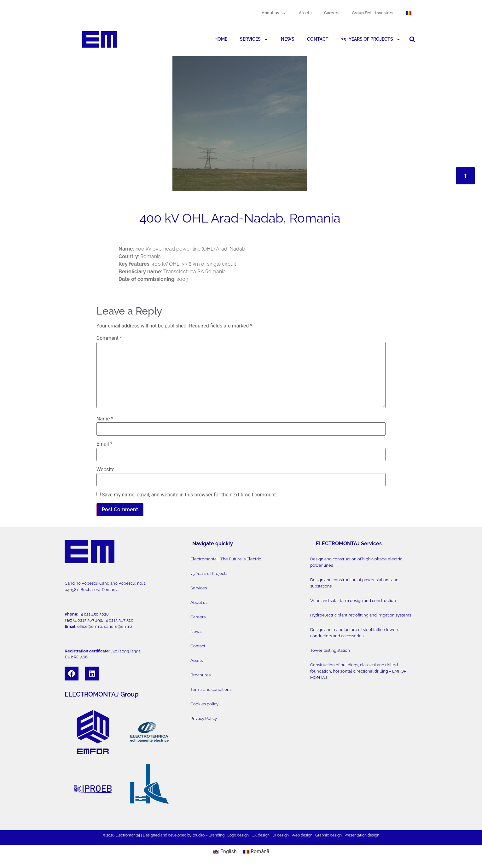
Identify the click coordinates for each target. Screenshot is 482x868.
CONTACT (318, 39)
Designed (151, 835)
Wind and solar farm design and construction (353, 601)
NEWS (288, 39)
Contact (198, 646)
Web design (302, 835)
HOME (221, 39)
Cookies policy (204, 704)
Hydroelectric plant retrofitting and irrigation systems (361, 615)
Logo (232, 835)
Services (199, 588)
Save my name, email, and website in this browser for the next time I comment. (190, 495)
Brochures (200, 675)
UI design (281, 835)
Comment (109, 338)
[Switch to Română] (256, 852)
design (243, 835)
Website (105, 470)
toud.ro (199, 835)
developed (177, 835)
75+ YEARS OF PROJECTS (371, 39)
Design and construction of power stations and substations (354, 583)
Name (105, 419)
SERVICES (254, 39)
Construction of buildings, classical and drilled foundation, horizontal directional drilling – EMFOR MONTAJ (358, 671)
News (196, 631)
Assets (305, 13)
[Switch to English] (225, 852)
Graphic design (328, 835)
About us (274, 13)
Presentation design (362, 835)
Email (104, 444)
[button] (412, 39)
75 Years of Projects (209, 573)
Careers (332, 13)
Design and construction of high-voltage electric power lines (356, 562)
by (189, 835)
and (164, 835)
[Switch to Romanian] (409, 13)
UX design (261, 835)
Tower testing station (330, 650)
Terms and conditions (211, 689)
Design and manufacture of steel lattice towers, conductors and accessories (355, 633)
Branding (217, 835)
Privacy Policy (204, 718)
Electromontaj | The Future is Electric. (226, 559)
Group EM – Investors (372, 13)
